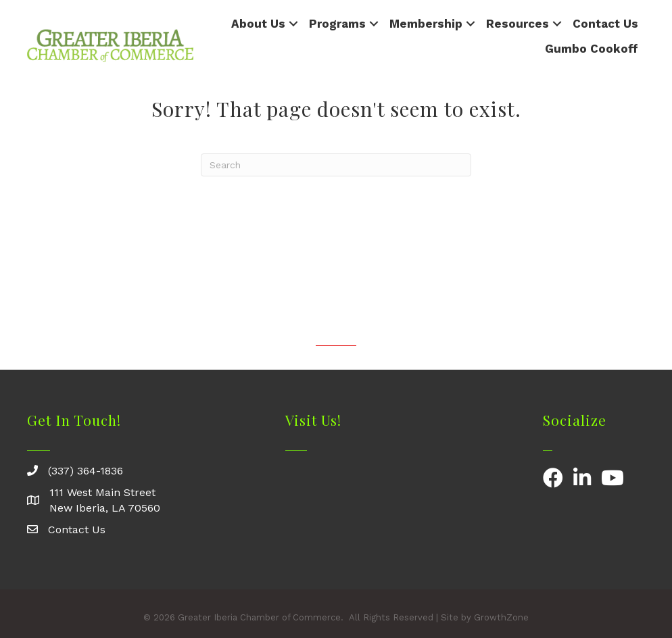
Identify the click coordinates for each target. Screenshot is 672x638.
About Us (258, 24)
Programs (337, 24)
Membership (426, 24)
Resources (518, 24)
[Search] (336, 165)
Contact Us (605, 24)
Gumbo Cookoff (592, 49)
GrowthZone (501, 617)
